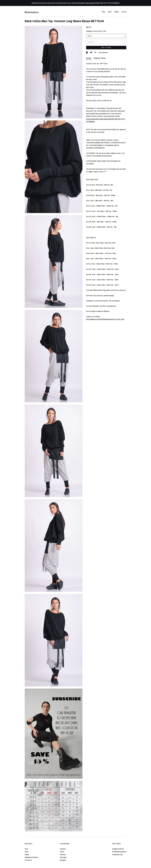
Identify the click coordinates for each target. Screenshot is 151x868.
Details (89, 58)
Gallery (117, 12)
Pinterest (63, 855)
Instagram (63, 860)
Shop (103, 12)
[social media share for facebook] (87, 53)
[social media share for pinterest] (96, 53)
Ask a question (103, 53)
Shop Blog (63, 857)
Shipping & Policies (100, 58)
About (110, 12)
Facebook (63, 849)
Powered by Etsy (117, 855)
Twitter (62, 852)
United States (98, 31)
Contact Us (28, 860)
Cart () (124, 12)
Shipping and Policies (31, 857)
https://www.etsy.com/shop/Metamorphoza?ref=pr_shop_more (105, 319)
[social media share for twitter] (91, 53)
